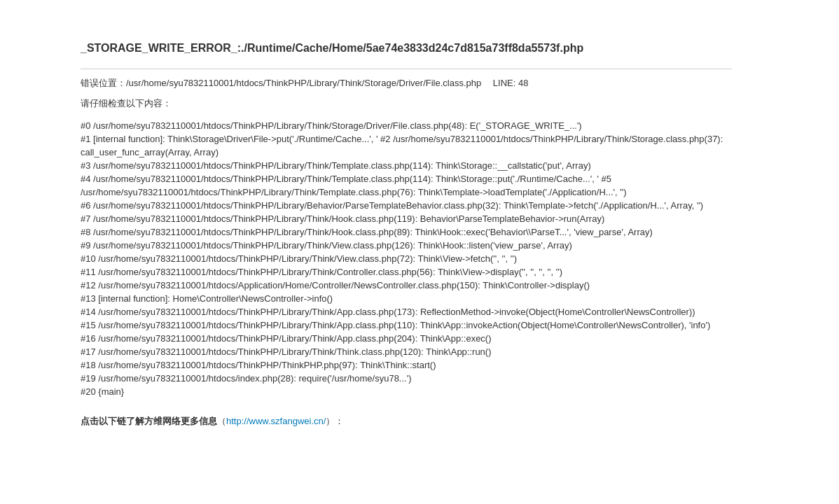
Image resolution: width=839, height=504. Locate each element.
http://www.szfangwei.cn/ (276, 421)
